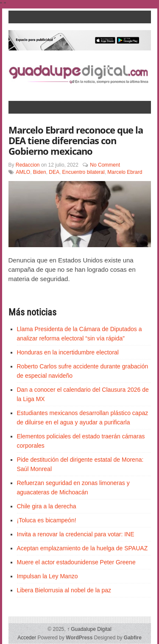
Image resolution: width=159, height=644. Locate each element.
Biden (40, 172)
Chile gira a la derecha (47, 506)
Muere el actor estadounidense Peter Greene (76, 562)
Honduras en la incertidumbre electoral (68, 352)
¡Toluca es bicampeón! (47, 520)
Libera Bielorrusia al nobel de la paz (64, 590)
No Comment (105, 165)
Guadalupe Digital (89, 629)
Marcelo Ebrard (125, 172)
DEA (54, 172)
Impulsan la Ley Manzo (47, 576)
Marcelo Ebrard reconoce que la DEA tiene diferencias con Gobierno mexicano (76, 140)
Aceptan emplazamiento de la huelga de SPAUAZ (82, 548)
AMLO (23, 172)
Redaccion (28, 165)
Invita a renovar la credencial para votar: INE (76, 534)
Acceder (27, 638)
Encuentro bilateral (84, 172)
